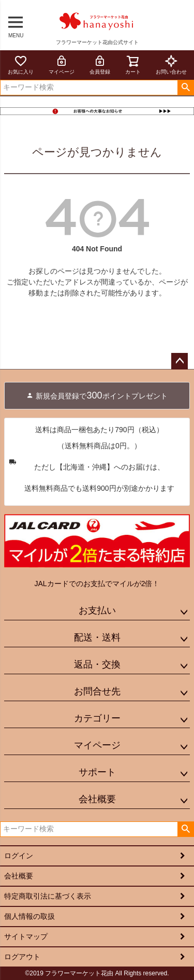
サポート (97, 772)
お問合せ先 (97, 691)
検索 (185, 88)
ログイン (19, 856)
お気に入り (21, 65)
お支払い (97, 610)
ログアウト (22, 957)
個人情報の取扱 (29, 916)
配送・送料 (97, 637)
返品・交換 (97, 664)
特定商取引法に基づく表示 (48, 896)
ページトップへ (180, 361)
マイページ (62, 65)
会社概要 (97, 799)
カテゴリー (97, 718)
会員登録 (100, 65)
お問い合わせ (171, 65)
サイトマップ (26, 936)
